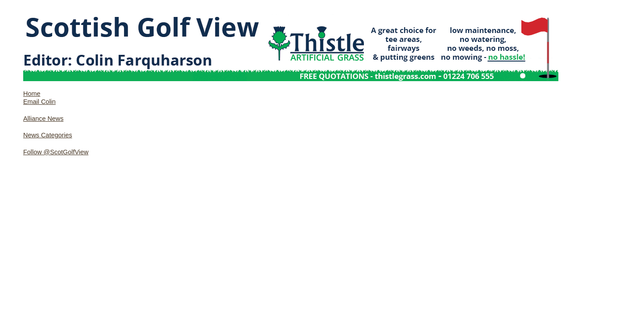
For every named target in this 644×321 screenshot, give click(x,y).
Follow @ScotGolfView (56, 152)
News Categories (48, 135)
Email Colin (39, 102)
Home (32, 94)
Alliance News (43, 119)
